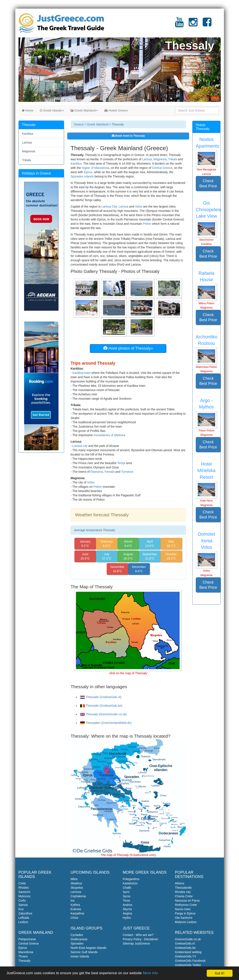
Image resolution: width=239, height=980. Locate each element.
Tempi (121, 463)
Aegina (128, 913)
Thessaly (25, 961)
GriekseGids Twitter (188, 965)
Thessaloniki (183, 888)
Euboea (76, 909)
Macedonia (26, 952)
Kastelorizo (130, 883)
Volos (139, 206)
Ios (73, 900)
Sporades (77, 943)
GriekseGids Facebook (190, 961)
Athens (180, 883)
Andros (128, 905)
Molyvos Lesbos (186, 922)
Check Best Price (208, 183)
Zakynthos (25, 913)
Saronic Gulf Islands (84, 952)
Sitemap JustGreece (136, 943)
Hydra (127, 918)
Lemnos (76, 892)
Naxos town (183, 909)
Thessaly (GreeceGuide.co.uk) (103, 714)
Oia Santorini (184, 918)
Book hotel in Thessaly (128, 136)
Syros (127, 896)
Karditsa (76, 164)
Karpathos (77, 913)
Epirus (88, 172)
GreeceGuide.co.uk (188, 939)
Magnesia (160, 159)
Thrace (23, 956)
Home (28, 110)
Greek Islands (52, 110)
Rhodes (24, 888)
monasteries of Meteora (109, 435)
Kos (21, 909)
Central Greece (162, 168)
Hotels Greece (116, 110)
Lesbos (23, 922)
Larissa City (109, 206)
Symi (126, 892)
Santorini (24, 892)
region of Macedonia (95, 168)
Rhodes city (183, 892)
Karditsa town (82, 373)
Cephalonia (78, 896)
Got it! (220, 973)
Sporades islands (82, 176)
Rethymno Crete (186, 905)
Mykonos (25, 896)
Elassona (97, 472)
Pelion (147, 224)
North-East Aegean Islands (89, 948)
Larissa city (80, 446)
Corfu (22, 900)
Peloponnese (27, 939)
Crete (22, 883)
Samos (23, 905)
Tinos (126, 900)
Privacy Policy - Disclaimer (141, 939)
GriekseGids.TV (186, 956)
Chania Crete (184, 896)
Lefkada (24, 918)
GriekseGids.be (185, 948)
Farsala (110, 472)
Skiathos (76, 883)
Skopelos (77, 888)
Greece (79, 124)
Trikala (173, 159)
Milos (74, 879)
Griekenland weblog (188, 952)
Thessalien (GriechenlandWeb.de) (106, 723)
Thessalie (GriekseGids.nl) (101, 697)
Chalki (127, 888)
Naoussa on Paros (187, 900)
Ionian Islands (80, 956)
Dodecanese (79, 939)
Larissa (147, 159)
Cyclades (77, 935)
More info (151, 973)
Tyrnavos (127, 472)
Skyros (127, 909)
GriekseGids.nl (185, 943)
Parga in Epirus (185, 913)
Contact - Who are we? (138, 935)
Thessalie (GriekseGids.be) (101, 706)
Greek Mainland (84, 110)
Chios (74, 918)
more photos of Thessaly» (128, 348)
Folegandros (131, 879)
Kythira (75, 905)
